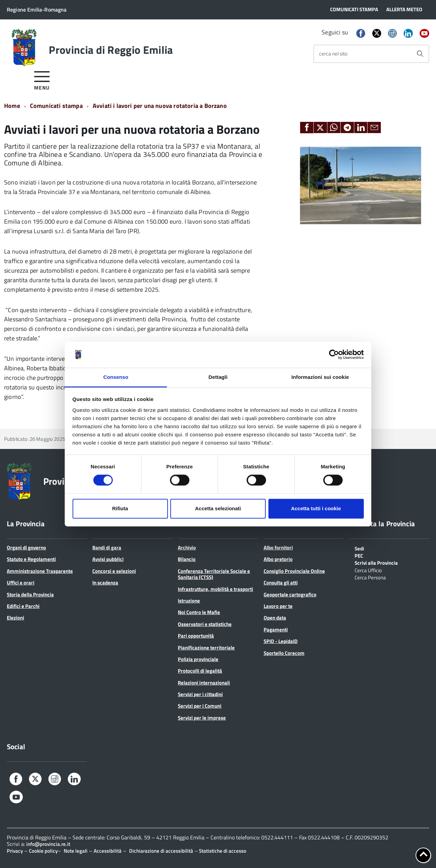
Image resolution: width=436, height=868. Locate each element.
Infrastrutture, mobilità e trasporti (215, 589)
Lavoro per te (278, 606)
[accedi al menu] (42, 79)
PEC (359, 555)
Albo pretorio (278, 559)
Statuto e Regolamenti (31, 559)
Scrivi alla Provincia (376, 562)
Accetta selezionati (218, 508)
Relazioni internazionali (204, 683)
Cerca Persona (370, 577)
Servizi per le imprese (202, 718)
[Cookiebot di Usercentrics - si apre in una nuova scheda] (334, 355)
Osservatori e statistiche (205, 624)
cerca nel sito (333, 54)
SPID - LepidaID (281, 641)
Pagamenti (276, 630)
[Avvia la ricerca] (420, 54)
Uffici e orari (21, 583)
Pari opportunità (196, 636)
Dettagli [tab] (218, 377)
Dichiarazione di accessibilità (161, 851)
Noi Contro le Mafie (199, 612)
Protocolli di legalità (200, 671)
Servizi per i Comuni (200, 706)
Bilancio (187, 559)
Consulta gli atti (281, 583)
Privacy (15, 851)
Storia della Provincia (30, 594)
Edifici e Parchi (23, 606)
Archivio (187, 548)
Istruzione (189, 601)
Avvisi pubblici (108, 559)
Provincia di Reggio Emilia (111, 50)
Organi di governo (26, 548)
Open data (275, 618)
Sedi (359, 548)
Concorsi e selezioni (114, 571)
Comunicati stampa (56, 106)
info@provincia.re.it (48, 844)
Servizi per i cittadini (200, 694)
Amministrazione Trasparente (40, 571)
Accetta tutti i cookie (316, 508)
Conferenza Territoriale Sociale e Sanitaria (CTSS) (214, 574)
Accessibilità (108, 851)
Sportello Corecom (284, 653)
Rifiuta (120, 508)
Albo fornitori (278, 548)
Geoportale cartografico (290, 594)
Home (12, 106)
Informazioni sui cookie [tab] (320, 377)
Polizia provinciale (198, 659)
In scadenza (105, 583)
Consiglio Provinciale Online (294, 571)
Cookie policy (43, 851)
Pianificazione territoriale (206, 648)
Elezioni (15, 618)
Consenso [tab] (116, 377)
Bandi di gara (107, 548)
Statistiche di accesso (222, 851)
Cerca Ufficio (368, 570)
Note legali (76, 851)
